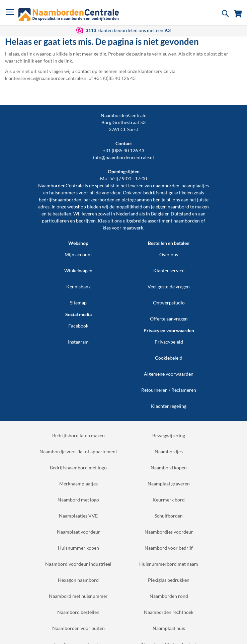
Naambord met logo (78, 500)
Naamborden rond (169, 596)
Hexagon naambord (78, 580)
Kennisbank (78, 287)
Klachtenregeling (169, 406)
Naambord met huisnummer (78, 596)
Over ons (169, 254)
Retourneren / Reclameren (169, 390)
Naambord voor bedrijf (169, 548)
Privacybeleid (169, 342)
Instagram (78, 342)
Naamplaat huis (169, 628)
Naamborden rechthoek (169, 612)
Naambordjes (169, 451)
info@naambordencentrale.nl (123, 157)
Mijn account (78, 254)
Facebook (78, 326)
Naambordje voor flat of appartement (78, 451)
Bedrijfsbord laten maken (78, 435)
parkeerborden (99, 200)
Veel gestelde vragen (169, 287)
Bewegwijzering (169, 435)
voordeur (111, 193)
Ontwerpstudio (169, 303)
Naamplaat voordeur (78, 532)
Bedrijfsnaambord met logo (78, 468)
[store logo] (69, 14)
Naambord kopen (169, 468)
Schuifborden (169, 516)
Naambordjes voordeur (169, 532)
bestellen (62, 214)
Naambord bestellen (78, 612)
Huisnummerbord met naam (169, 564)
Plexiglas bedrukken (169, 580)
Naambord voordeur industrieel (78, 564)
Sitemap (78, 303)
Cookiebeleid (169, 358)
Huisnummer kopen (78, 548)
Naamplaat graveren (169, 484)
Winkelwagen (78, 270)
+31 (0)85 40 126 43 (123, 150)
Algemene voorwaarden (169, 374)
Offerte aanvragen (169, 319)
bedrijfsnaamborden (60, 200)
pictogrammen (137, 200)
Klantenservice (169, 270)
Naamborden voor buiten (78, 628)
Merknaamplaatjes (78, 484)
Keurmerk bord (169, 500)
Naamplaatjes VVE (78, 516)
